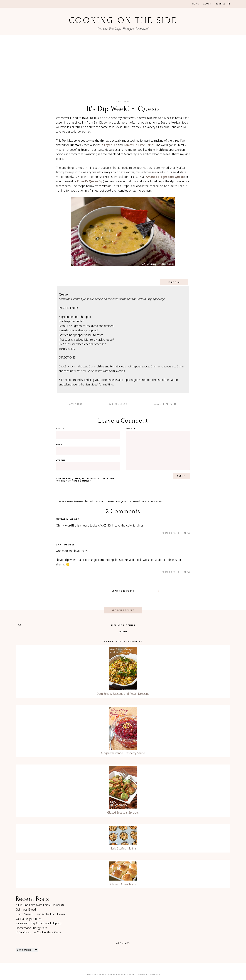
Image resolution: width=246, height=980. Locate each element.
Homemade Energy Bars (31, 928)
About (207, 4)
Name (60, 429)
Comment (131, 429)
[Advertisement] (123, 62)
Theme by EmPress (149, 974)
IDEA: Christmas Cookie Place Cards (39, 932)
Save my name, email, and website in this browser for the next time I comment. (87, 480)
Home (196, 4)
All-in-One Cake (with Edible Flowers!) (40, 905)
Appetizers (123, 102)
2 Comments (118, 404)
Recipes (221, 4)
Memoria (62, 519)
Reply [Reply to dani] (187, 572)
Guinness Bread (26, 909)
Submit (123, 632)
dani (59, 545)
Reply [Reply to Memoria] (187, 533)
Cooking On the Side (123, 20)
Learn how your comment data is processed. (135, 501)
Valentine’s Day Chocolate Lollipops (39, 923)
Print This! (174, 282)
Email (60, 445)
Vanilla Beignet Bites (29, 919)
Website (61, 460)
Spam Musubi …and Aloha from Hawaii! (41, 914)
